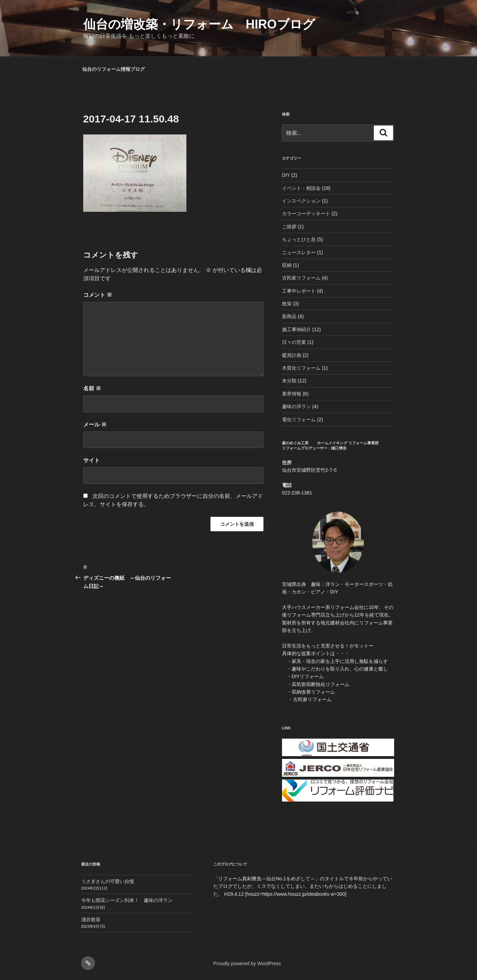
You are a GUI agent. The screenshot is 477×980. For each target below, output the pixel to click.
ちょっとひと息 (299, 239)
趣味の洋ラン (296, 406)
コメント (98, 295)
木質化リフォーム (301, 368)
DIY (286, 175)
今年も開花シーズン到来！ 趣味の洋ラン (127, 900)
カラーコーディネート (306, 214)
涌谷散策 (91, 919)
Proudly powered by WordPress (247, 963)
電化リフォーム (299, 420)
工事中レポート (299, 291)
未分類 (289, 381)
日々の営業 (294, 342)
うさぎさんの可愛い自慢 (108, 881)
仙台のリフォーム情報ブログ (113, 69)
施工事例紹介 (296, 329)
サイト (91, 460)
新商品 (289, 316)
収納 (287, 265)
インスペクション (301, 201)
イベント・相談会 (301, 188)
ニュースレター (299, 252)
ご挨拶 (289, 227)
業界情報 (292, 394)
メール (95, 424)
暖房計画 (292, 355)
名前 (92, 388)
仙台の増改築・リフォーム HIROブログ (199, 24)
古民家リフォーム (301, 278)
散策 (287, 304)
